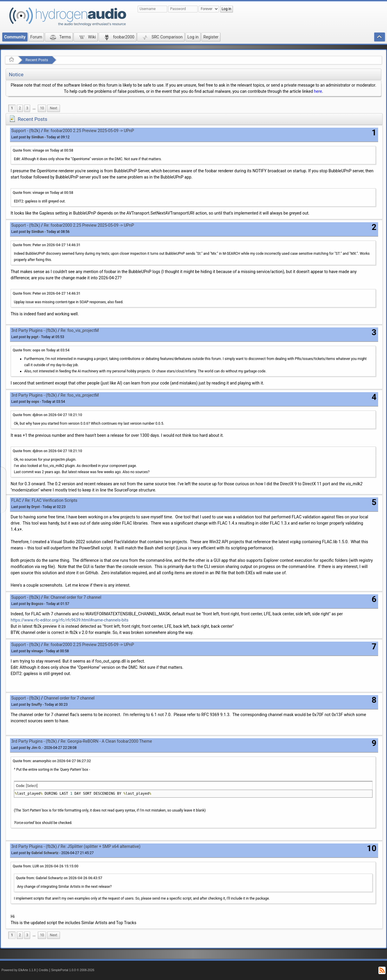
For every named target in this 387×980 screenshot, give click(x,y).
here (318, 91)
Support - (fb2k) (26, 131)
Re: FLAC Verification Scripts (51, 500)
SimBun (38, 137)
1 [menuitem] (12, 108)
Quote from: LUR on (45, 866)
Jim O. (36, 748)
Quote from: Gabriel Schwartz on (59, 878)
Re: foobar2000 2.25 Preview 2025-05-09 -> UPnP (89, 131)
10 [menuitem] (42, 108)
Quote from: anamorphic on (52, 761)
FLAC (16, 500)
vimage (37, 651)
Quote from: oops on (41, 350)
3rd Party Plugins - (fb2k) (34, 330)
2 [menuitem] (20, 108)
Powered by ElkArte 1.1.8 (19, 970)
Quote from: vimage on (43, 150)
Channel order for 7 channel (69, 698)
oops (35, 402)
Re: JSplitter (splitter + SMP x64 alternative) (100, 846)
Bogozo (37, 604)
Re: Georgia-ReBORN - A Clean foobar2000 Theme (106, 741)
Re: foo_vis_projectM (80, 330)
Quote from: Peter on (47, 245)
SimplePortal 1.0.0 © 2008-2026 (73, 970)
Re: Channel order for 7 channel (73, 597)
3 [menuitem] (27, 108)
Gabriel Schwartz (45, 853)
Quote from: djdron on (47, 415)
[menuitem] (34, 108)
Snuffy (36, 705)
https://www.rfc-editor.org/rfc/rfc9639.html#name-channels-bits (70, 620)
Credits (44, 970)
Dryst (36, 507)
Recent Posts (37, 60)
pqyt (35, 337)
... (34, 108)
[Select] (32, 786)
